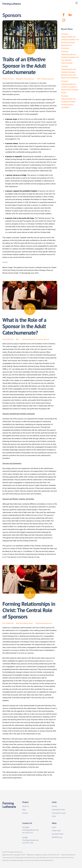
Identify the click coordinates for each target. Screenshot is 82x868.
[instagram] (64, 20)
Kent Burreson (8, 339)
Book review (24, 79)
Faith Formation (42, 79)
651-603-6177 (28, 833)
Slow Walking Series (26, 623)
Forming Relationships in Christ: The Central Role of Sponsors (29, 610)
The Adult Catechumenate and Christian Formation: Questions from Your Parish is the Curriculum (70, 72)
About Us (26, 806)
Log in (54, 827)
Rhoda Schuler (8, 79)
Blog (18, 79)
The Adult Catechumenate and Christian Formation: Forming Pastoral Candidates (68, 102)
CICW (54, 816)
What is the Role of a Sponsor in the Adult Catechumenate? (24, 326)
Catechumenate (27, 339)
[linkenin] (70, 14)
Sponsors (31, 79)
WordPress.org (57, 837)
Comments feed (58, 834)
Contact (25, 813)
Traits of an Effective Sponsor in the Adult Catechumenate (24, 66)
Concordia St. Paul (58, 810)
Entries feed (56, 831)
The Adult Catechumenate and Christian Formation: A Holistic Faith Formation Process (70, 87)
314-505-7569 (28, 843)
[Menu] (77, 3)
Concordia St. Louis (59, 813)
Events (54, 806)
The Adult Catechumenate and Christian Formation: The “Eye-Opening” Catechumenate (70, 57)
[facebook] (64, 14)
